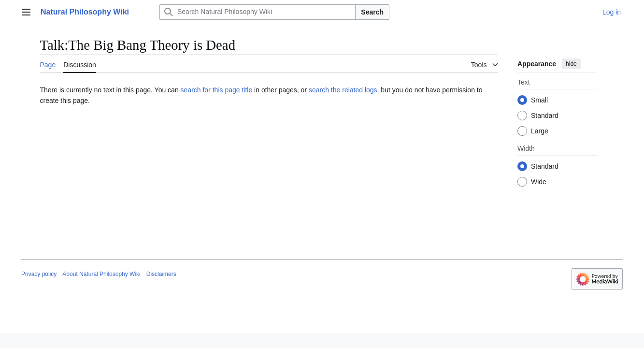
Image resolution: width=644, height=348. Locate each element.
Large (540, 131)
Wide (539, 182)
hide (571, 64)
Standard (545, 116)
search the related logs (343, 90)
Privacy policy (39, 274)
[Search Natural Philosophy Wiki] (258, 12)
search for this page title (217, 90)
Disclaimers (161, 274)
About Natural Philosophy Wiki (101, 274)
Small (539, 100)
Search (372, 12)
